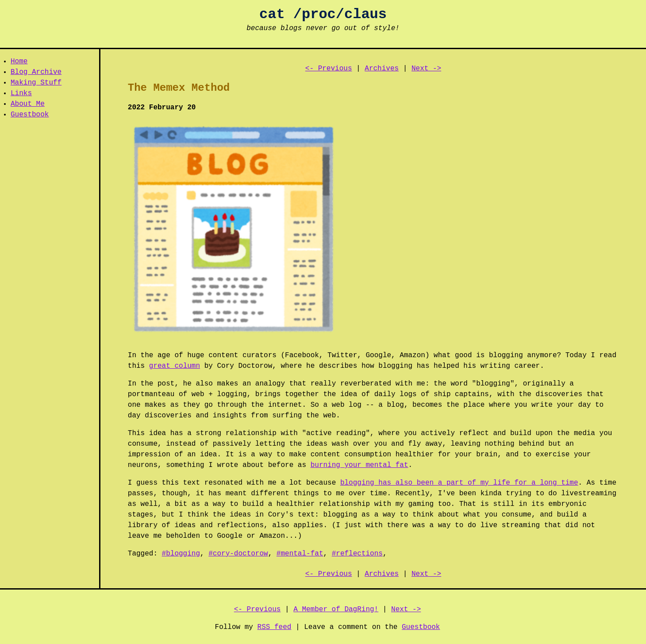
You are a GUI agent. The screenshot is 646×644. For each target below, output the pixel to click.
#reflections (357, 554)
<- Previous (329, 69)
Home (19, 62)
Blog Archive (36, 72)
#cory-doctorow (238, 554)
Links (21, 93)
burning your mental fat (360, 465)
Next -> (426, 69)
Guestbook (30, 115)
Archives (382, 69)
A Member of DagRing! (336, 609)
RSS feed (275, 627)
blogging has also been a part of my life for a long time (459, 483)
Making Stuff (36, 83)
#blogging (181, 554)
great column (175, 366)
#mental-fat (300, 554)
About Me (28, 104)
